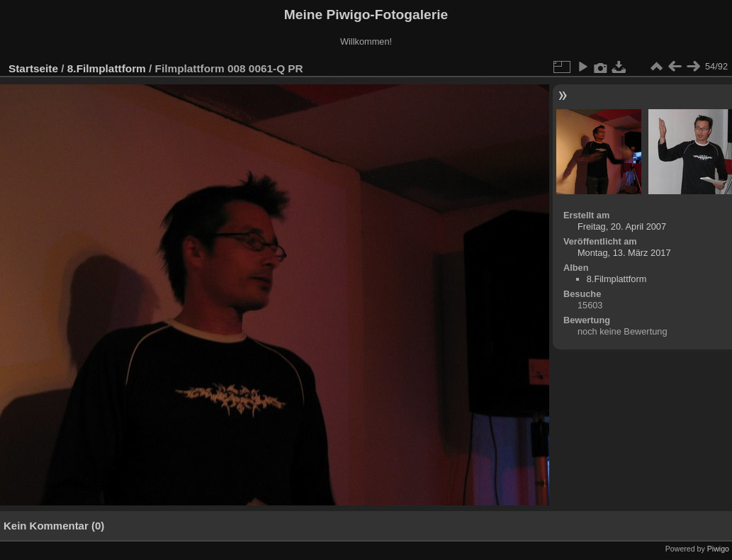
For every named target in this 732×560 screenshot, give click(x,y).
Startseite (33, 68)
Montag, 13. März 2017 (624, 253)
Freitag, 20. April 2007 (622, 226)
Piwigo (718, 549)
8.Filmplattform (107, 68)
